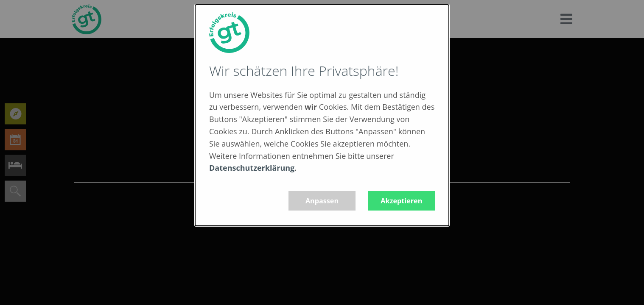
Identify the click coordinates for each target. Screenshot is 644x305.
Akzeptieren (401, 201)
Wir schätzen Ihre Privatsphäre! (304, 71)
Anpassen (322, 201)
